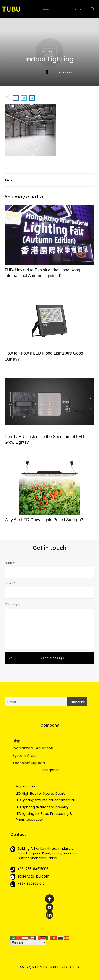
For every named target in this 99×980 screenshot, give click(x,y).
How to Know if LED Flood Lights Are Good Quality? (49, 327)
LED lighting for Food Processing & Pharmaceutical (44, 816)
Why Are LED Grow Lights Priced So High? (49, 491)
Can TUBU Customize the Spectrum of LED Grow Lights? (49, 411)
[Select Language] (28, 943)
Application (25, 786)
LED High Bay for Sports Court (40, 793)
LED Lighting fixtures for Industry (42, 807)
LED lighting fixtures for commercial (45, 800)
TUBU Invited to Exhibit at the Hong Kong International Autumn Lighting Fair (49, 244)
